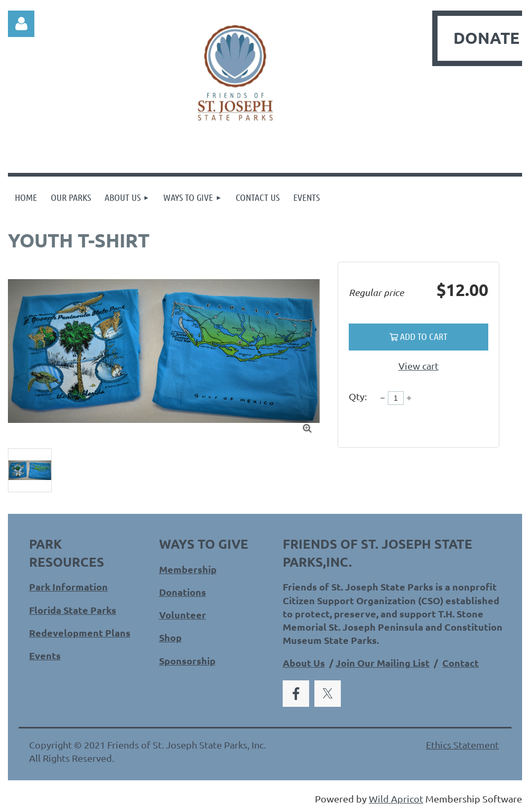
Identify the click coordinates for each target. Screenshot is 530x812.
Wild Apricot (396, 799)
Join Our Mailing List (383, 663)
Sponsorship (187, 661)
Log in (21, 24)
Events (45, 655)
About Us (304, 663)
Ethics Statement (462, 745)
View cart (419, 366)
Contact (461, 663)
